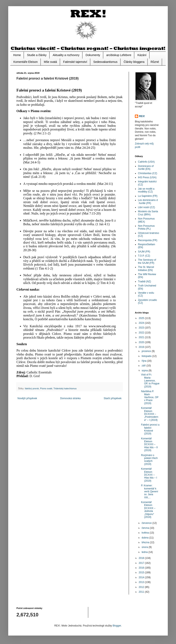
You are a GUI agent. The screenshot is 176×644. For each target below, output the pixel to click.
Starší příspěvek (113, 398)
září (144, 366)
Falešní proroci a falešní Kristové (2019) (150, 429)
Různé (155, 62)
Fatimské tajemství (75, 62)
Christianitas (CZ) (148, 173)
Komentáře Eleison (25, 62)
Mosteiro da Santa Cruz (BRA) (148, 213)
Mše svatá (50, 62)
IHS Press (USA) (147, 177)
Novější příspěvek (27, 398)
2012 (142, 587)
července (147, 523)
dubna (145, 538)
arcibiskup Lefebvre (119, 55)
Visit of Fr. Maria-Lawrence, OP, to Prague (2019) (150, 381)
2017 (142, 563)
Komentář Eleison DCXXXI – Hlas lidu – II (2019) (149, 445)
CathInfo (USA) (146, 162)
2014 (142, 577)
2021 (142, 337)
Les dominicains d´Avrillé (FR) (148, 202)
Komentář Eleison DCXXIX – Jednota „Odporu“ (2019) (148, 510)
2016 (142, 568)
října (144, 361)
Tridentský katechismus (65, 388)
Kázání (142, 55)
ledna (145, 552)
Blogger (117, 626)
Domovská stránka (70, 398)
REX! (142, 116)
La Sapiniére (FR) (148, 196)
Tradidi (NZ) (145, 282)
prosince (147, 351)
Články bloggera (134, 62)
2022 (142, 333)
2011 (142, 592)
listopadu (147, 356)
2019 (142, 347)
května (146, 533)
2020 (142, 342)
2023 (142, 328)
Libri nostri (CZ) (146, 207)
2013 (142, 582)
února (145, 547)
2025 (142, 318)
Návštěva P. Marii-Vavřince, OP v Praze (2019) (150, 397)
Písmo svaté (46, 388)
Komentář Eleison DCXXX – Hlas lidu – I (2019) (149, 475)
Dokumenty (93, 55)
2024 (142, 323)
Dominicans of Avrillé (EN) (146, 168)
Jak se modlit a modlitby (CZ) (146, 190)
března (146, 542)
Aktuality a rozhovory (66, 55)
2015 (142, 572)
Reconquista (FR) (148, 240)
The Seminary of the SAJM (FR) (147, 261)
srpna (145, 371)
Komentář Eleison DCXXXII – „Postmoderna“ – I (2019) (150, 414)
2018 (142, 558)
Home (17, 55)
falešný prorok (32, 388)
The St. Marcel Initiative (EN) (146, 269)
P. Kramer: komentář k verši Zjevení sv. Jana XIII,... (150, 492)
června (146, 528)
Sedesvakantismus (105, 62)
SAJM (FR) (144, 252)
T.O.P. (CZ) (144, 256)
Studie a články (37, 55)
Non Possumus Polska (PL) (146, 227)
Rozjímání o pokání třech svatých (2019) (149, 460)
